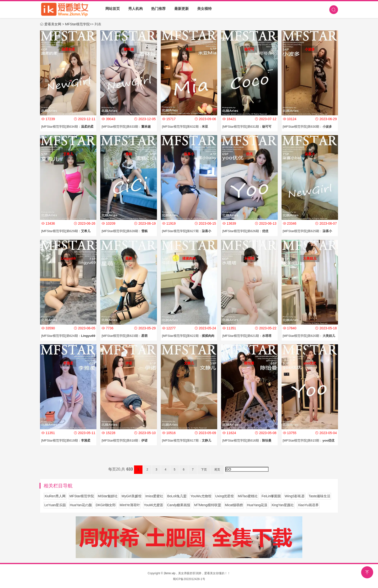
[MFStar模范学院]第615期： (310, 440)
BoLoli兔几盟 (177, 496)
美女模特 (202, 10)
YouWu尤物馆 (201, 496)
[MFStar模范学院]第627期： (188, 231)
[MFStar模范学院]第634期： (69, 126)
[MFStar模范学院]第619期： (67, 440)
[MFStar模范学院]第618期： (126, 440)
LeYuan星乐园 (55, 505)
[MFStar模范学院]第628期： (126, 231)
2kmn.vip (169, 573)
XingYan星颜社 (283, 505)
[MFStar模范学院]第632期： (186, 126)
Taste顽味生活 (319, 496)
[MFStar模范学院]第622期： (190, 336)
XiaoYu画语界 (308, 505)
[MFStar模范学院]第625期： (309, 231)
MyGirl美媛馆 (131, 496)
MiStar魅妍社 (108, 496)
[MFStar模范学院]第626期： (247, 231)
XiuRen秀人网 (55, 496)
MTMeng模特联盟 (207, 505)
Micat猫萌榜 (234, 505)
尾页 (217, 469)
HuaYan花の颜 (81, 505)
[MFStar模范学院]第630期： (309, 126)
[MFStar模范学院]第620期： (311, 336)
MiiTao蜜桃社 (248, 496)
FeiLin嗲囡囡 (271, 496)
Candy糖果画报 (179, 505)
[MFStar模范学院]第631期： (248, 126)
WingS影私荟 (295, 496)
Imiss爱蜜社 (154, 496)
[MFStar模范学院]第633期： (128, 126)
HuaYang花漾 (257, 505)
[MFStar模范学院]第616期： (248, 440)
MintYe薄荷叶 (130, 505)
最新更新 (180, 10)
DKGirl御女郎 (106, 505)
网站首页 (112, 10)
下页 (204, 469)
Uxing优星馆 (225, 496)
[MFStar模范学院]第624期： (70, 336)
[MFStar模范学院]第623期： (126, 336)
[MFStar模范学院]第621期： (248, 336)
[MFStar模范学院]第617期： (188, 440)
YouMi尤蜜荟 (154, 505)
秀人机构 (135, 10)
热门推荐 (157, 10)
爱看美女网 (53, 24)
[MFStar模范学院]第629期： (67, 231)
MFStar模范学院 (77, 24)
